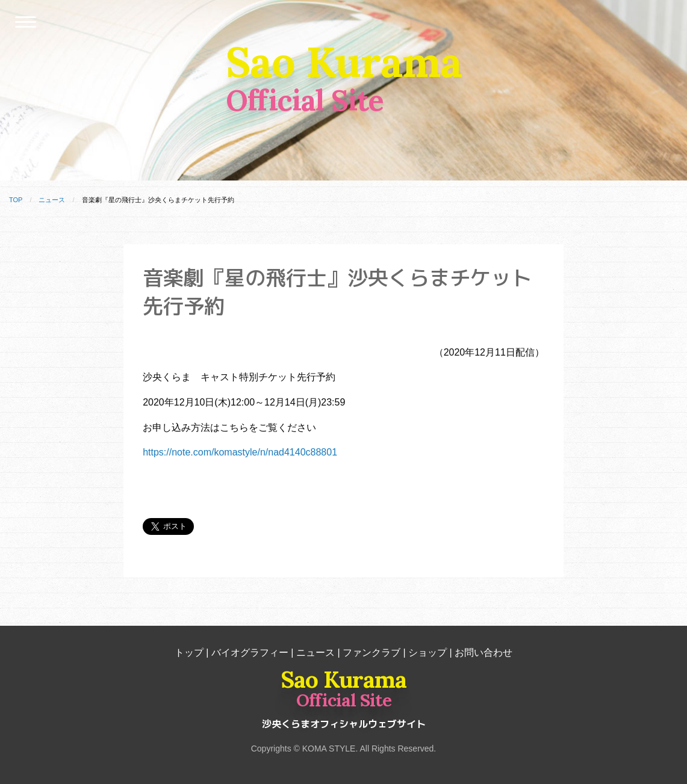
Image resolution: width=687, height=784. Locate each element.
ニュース (52, 200)
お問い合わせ (483, 653)
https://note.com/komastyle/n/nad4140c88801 (240, 452)
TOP (16, 200)
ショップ (427, 653)
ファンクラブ (371, 653)
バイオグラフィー (250, 653)
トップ (189, 653)
